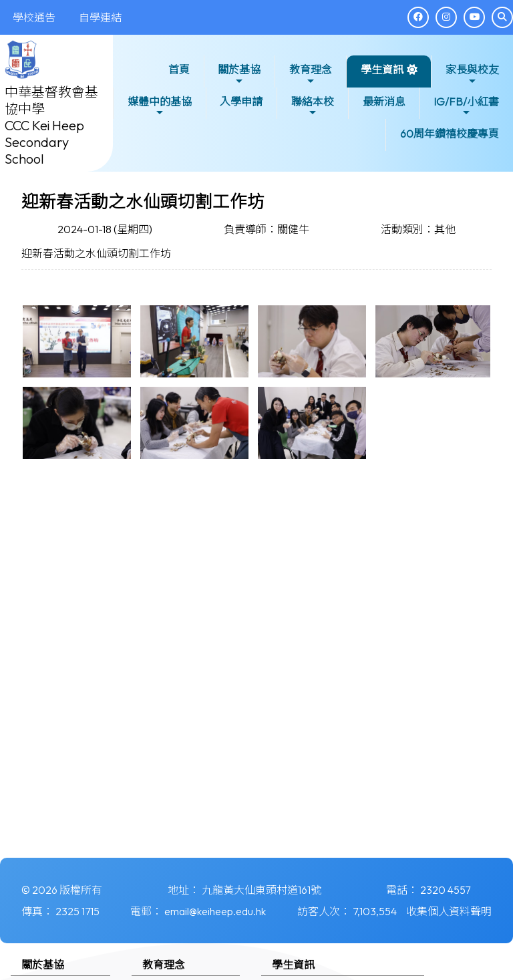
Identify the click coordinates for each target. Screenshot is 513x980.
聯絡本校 (313, 107)
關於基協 (239, 74)
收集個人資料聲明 (449, 911)
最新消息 (384, 102)
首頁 (179, 69)
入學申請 (241, 102)
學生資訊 (382, 74)
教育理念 (311, 74)
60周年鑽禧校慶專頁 (450, 134)
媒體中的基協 (160, 107)
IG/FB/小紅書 (466, 107)
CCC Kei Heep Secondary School (44, 142)
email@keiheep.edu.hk (215, 911)
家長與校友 (472, 74)
